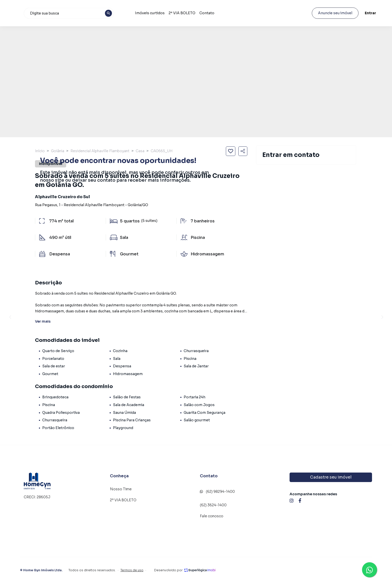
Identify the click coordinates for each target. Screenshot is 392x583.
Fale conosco (212, 516)
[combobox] (120, 13)
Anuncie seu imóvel (331, 13)
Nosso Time (121, 489)
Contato (257, 13)
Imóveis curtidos (200, 13)
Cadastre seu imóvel (331, 477)
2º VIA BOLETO (232, 13)
